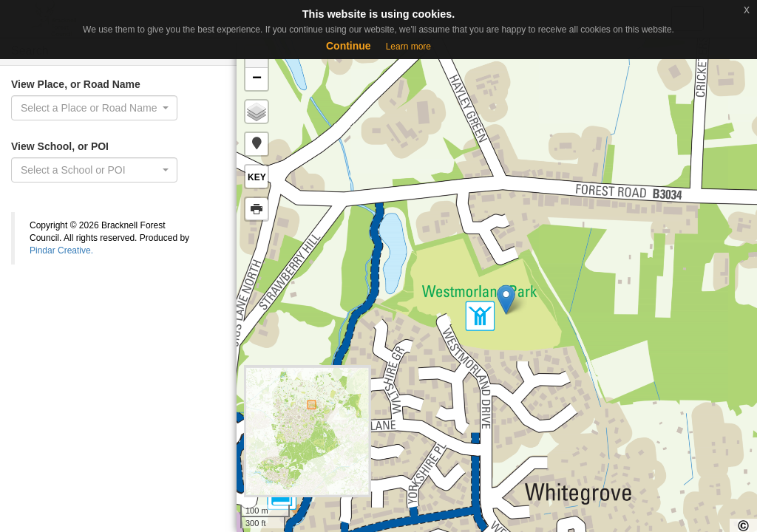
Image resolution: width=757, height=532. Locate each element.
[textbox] (90, 170)
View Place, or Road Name (76, 84)
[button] (257, 144)
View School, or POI (60, 146)
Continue (349, 46)
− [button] (257, 79)
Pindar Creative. (61, 250)
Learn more (408, 47)
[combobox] (94, 108)
